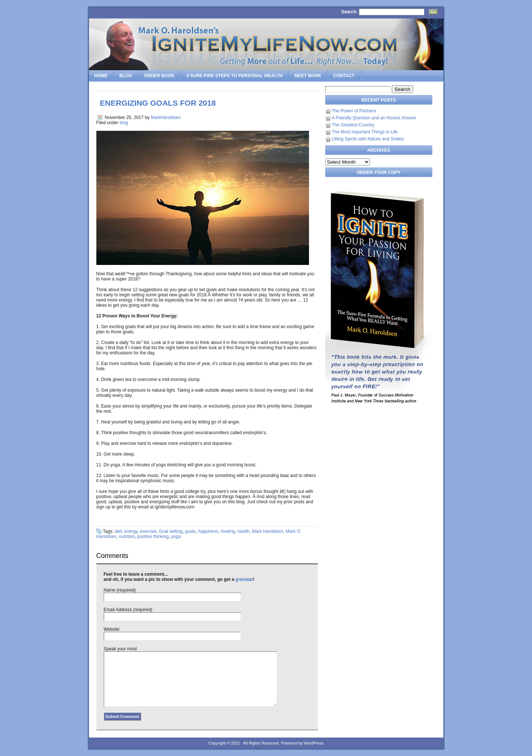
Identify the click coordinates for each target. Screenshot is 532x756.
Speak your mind (120, 649)
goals (190, 531)
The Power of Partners (354, 111)
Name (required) (120, 590)
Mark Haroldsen (268, 531)
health (243, 531)
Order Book (159, 76)
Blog (126, 76)
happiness (208, 531)
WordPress (313, 743)
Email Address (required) (128, 610)
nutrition (127, 537)
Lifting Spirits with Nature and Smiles (368, 139)
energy (131, 531)
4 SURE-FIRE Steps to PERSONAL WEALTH (235, 76)
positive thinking (153, 537)
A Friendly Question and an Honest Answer (374, 118)
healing (228, 531)
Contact (344, 76)
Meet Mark (308, 76)
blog (124, 123)
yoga (176, 537)
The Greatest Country (353, 125)
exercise (148, 531)
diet (118, 531)
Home (101, 76)
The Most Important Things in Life (365, 132)
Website (112, 629)
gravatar (244, 579)
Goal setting (171, 531)
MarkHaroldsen (166, 118)
